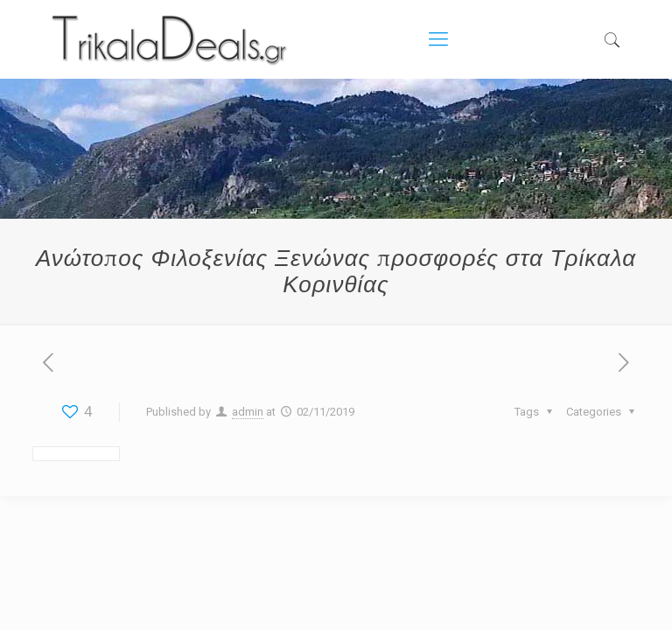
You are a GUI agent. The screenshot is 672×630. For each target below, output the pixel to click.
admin (248, 412)
